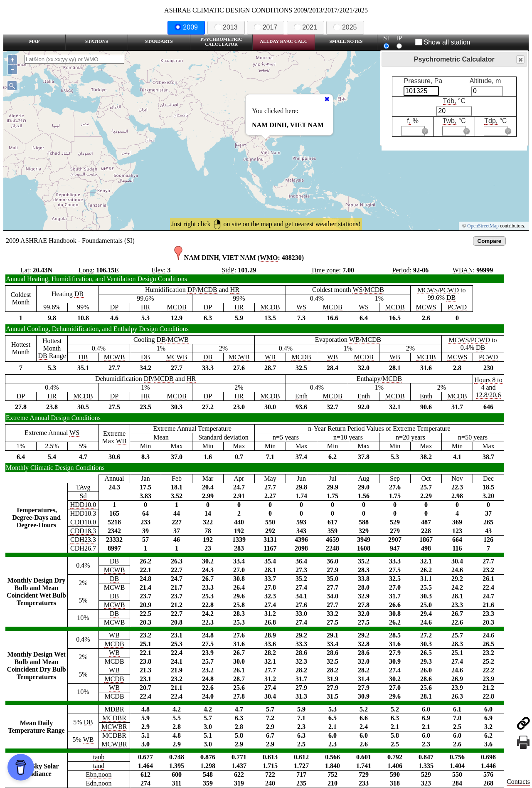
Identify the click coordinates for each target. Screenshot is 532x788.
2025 (345, 27)
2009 (186, 27)
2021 (305, 27)
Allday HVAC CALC (284, 41)
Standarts (159, 41)
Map (34, 41)
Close (520, 60)
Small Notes (346, 41)
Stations (97, 41)
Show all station (443, 42)
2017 (266, 27)
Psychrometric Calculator (221, 42)
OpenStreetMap (483, 226)
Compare (490, 241)
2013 (226, 27)
